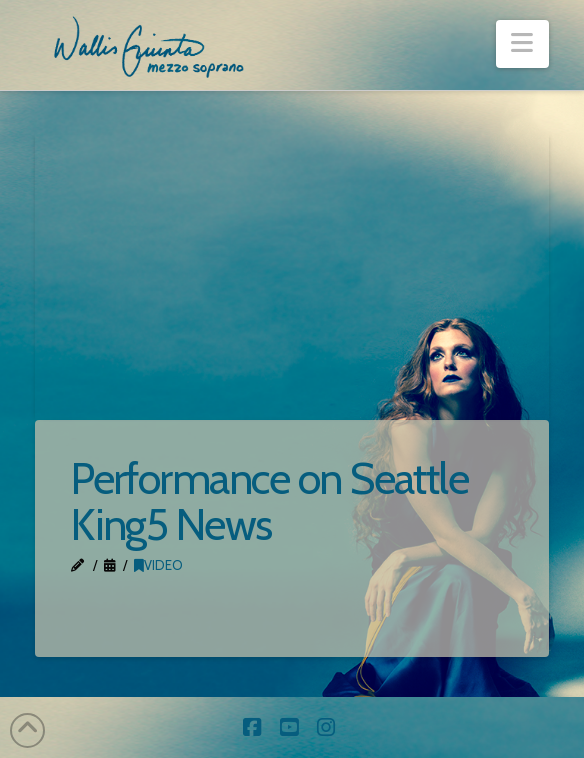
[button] (522, 44)
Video (158, 565)
